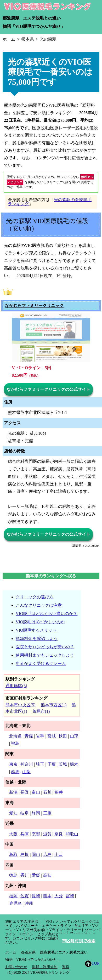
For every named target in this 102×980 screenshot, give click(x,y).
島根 (25, 854)
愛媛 (36, 875)
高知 (47, 875)
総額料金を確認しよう (37, 639)
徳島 (13, 875)
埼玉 (40, 764)
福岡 (13, 896)
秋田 (63, 736)
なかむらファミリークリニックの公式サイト (48, 389)
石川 (47, 792)
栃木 (74, 764)
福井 (59, 792)
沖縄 (29, 903)
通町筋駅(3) (16, 686)
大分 (59, 896)
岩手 (40, 736)
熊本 (47, 896)
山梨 (26, 772)
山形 (74, 736)
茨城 (63, 764)
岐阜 (25, 813)
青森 (29, 736)
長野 (25, 792)
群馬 (15, 772)
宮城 (52, 736)
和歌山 (72, 834)
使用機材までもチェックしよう (45, 655)
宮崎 (70, 896)
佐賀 (25, 896)
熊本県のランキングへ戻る (51, 576)
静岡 (36, 813)
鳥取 (13, 854)
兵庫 (25, 834)
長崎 (36, 896)
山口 (59, 854)
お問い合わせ (16, 967)
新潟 (13, 792)
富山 (36, 792)
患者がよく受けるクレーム (41, 664)
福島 (15, 743)
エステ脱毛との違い (42, 18)
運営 (66, 967)
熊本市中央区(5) (21, 705)
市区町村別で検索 (79, 941)
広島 (47, 854)
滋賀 (47, 834)
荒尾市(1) (41, 711)
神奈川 (27, 764)
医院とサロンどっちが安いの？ (45, 647)
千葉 (52, 764)
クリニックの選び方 (35, 597)
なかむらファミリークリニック (34, 306)
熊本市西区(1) (54, 705)
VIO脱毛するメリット (36, 630)
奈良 (59, 834)
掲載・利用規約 (45, 967)
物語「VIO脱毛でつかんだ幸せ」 (34, 26)
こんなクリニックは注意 (39, 605)
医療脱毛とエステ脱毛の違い (64, 952)
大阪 (13, 834)
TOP (92, 964)
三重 (47, 813)
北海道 (15, 736)
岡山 (36, 854)
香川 (25, 875)
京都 (36, 834)
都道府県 (11, 18)
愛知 (13, 813)
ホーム (11, 952)
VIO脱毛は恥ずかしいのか (40, 622)
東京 (13, 764)
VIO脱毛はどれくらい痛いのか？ (47, 614)
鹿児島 (15, 903)
